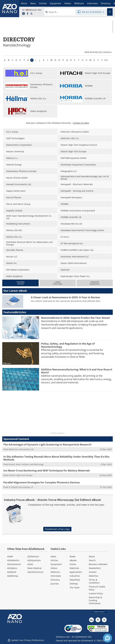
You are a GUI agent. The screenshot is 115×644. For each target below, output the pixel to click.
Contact (93, 572)
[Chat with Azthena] (108, 638)
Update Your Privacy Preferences (26, 640)
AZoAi (30, 564)
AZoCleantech (14, 564)
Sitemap (74, 584)
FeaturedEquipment (95, 283)
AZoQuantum (34, 560)
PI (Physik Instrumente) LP (21, 487)
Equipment (56, 564)
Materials (74, 568)
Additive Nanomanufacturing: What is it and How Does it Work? (77, 371)
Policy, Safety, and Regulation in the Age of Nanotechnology (68, 345)
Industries (75, 576)
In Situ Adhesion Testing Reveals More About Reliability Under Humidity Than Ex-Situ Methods (56, 458)
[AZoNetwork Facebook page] (28, 14)
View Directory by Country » (98, 52)
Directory (55, 580)
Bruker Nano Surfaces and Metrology (26, 464)
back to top (100, 612)
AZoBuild (12, 572)
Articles (54, 560)
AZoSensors (33, 556)
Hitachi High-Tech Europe (21, 475)
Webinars (55, 572)
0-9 (106, 60)
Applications (76, 572)
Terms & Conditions (94, 581)
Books (73, 556)
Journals (55, 584)
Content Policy (96, 593)
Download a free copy (57, 529)
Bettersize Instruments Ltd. (21, 449)
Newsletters (95, 568)
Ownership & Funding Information (95, 600)
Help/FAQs (75, 580)
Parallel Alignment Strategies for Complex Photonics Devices (41, 482)
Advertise (94, 576)
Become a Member (98, 564)
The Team (75, 587)
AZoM (10, 556)
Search (92, 560)
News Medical (34, 568)
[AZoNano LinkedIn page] (24, 14)
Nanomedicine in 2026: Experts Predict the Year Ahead (75, 318)
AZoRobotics (13, 560)
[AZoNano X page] (31, 14)
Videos (54, 568)
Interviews (56, 576)
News (53, 556)
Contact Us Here (81, 123)
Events (73, 564)
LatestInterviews (58, 283)
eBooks (73, 560)
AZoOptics (12, 568)
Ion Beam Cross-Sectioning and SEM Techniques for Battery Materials (47, 470)
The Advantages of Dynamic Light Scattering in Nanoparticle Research (47, 444)
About (92, 556)
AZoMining (13, 576)
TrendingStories (20, 283)
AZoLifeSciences (35, 572)
